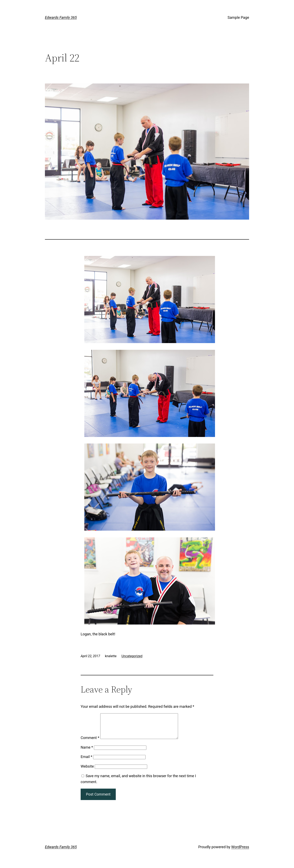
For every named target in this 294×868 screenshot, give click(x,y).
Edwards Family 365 (61, 17)
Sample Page (238, 17)
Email (86, 762)
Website (87, 771)
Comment (90, 743)
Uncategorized (132, 656)
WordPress (240, 852)
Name (87, 752)
